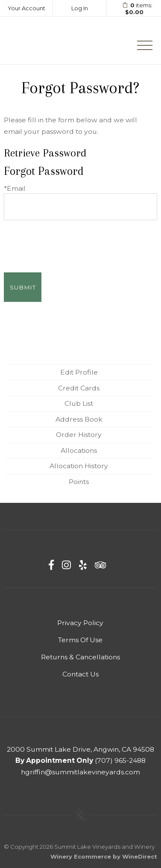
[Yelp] (83, 565)
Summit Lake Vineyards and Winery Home (46, 40)
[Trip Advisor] (100, 565)
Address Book (79, 419)
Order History (79, 435)
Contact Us (80, 674)
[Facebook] (51, 565)
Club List (79, 403)
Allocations (79, 450)
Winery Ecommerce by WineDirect (104, 856)
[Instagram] (66, 565)
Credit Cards (79, 388)
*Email (15, 188)
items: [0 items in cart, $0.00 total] (135, 9)
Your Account (26, 8)
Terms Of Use (80, 640)
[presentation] (69, 241)
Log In (80, 8)
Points (79, 482)
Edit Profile (79, 372)
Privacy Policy (80, 623)
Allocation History (79, 466)
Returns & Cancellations (80, 657)
